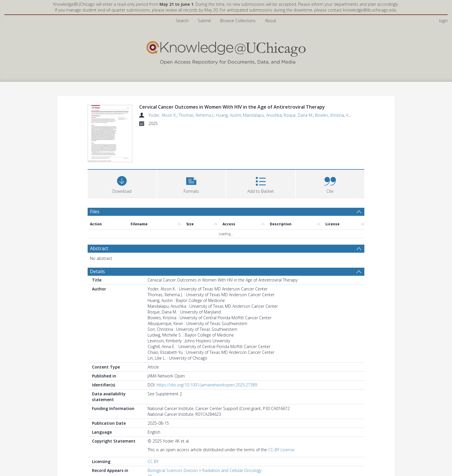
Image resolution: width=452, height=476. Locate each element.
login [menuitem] (443, 21)
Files (95, 211)
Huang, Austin (228, 115)
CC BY (153, 461)
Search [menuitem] (182, 21)
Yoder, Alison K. (163, 115)
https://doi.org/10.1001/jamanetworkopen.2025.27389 (207, 385)
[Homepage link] (226, 51)
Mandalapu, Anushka (262, 115)
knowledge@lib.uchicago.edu (370, 10)
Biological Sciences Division (173, 470)
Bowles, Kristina (329, 115)
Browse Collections (238, 21)
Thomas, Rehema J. (196, 115)
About (271, 21)
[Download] (122, 183)
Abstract (99, 248)
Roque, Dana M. (298, 115)
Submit (204, 21)
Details (97, 271)
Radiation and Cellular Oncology (232, 470)
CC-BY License (281, 450)
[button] (192, 183)
